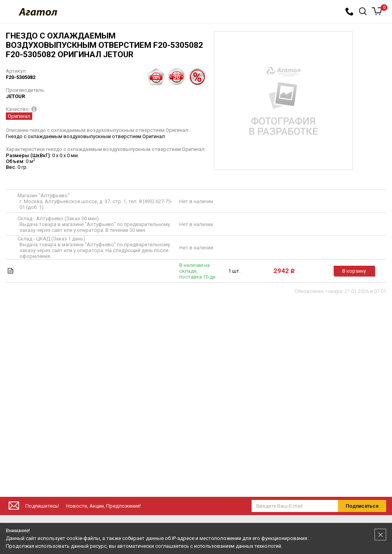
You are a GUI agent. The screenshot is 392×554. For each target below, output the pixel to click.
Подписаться (362, 506)
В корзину (354, 271)
